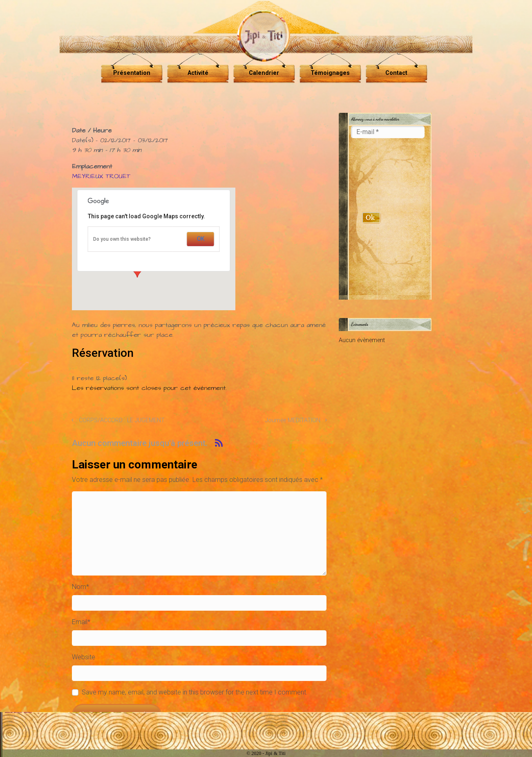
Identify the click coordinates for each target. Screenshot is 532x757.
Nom (80, 587)
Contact (396, 73)
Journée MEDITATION (293, 420)
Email (81, 622)
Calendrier (264, 73)
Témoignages (330, 73)
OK (201, 239)
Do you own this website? (122, 239)
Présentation (132, 73)
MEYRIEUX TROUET (101, 176)
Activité (198, 73)
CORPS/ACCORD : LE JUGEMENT (122, 420)
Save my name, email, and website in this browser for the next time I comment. (195, 692)
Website (84, 657)
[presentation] (384, 176)
